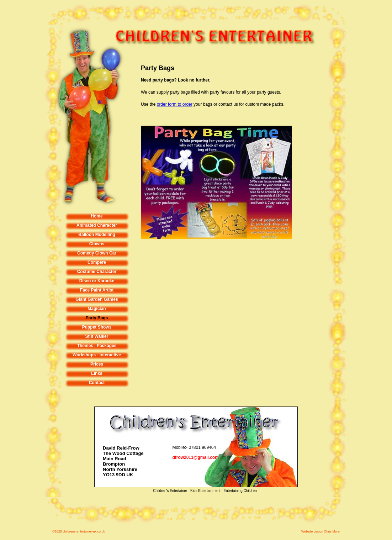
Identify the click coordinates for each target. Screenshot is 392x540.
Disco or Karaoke (97, 281)
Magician (97, 309)
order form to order (175, 104)
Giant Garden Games (97, 299)
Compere (97, 262)
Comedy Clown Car (97, 253)
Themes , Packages (97, 346)
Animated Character (97, 225)
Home (97, 216)
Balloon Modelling (97, 235)
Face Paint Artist (97, 290)
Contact (97, 383)
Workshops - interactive (97, 355)
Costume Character (97, 272)
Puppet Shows (97, 327)
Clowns (97, 244)
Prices (97, 364)
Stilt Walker (97, 336)
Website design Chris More (321, 531)
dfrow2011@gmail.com (195, 457)
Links (97, 373)
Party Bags (97, 318)
